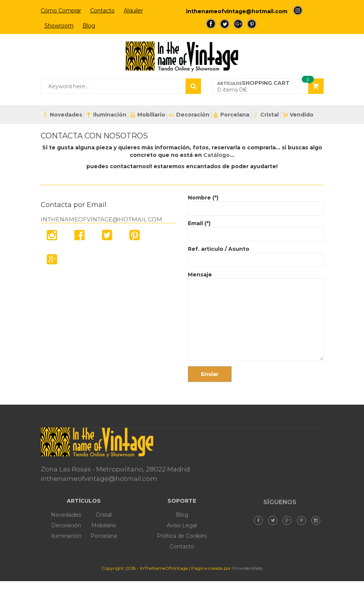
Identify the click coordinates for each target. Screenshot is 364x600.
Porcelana (231, 115)
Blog (89, 26)
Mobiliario (147, 115)
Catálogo (217, 155)
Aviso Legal (182, 525)
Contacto (102, 11)
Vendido (298, 115)
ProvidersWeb (247, 568)
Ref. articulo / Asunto (256, 254)
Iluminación (106, 115)
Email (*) (256, 229)
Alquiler (133, 11)
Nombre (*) (256, 203)
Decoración (189, 115)
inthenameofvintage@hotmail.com (237, 11)
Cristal (266, 115)
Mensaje (256, 317)
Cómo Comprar (61, 11)
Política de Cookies (182, 536)
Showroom (59, 26)
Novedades (62, 115)
